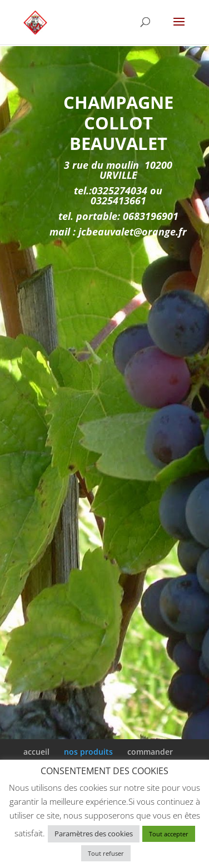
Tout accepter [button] (169, 834)
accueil (36, 752)
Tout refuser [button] (106, 853)
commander (150, 752)
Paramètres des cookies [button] (94, 834)
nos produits (88, 752)
